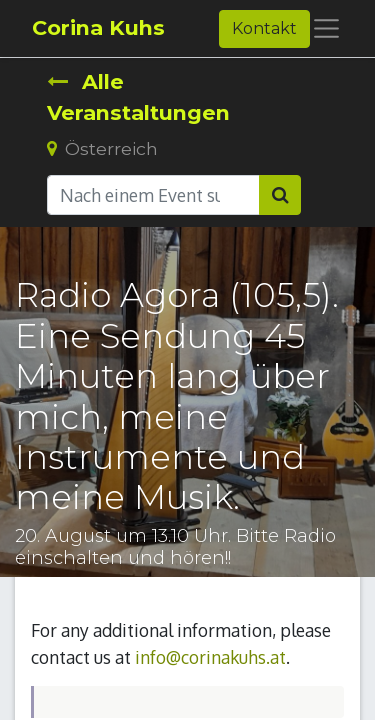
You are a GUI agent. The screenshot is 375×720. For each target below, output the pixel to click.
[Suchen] (280, 195)
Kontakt (264, 28)
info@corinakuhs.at (210, 657)
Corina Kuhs (98, 27)
